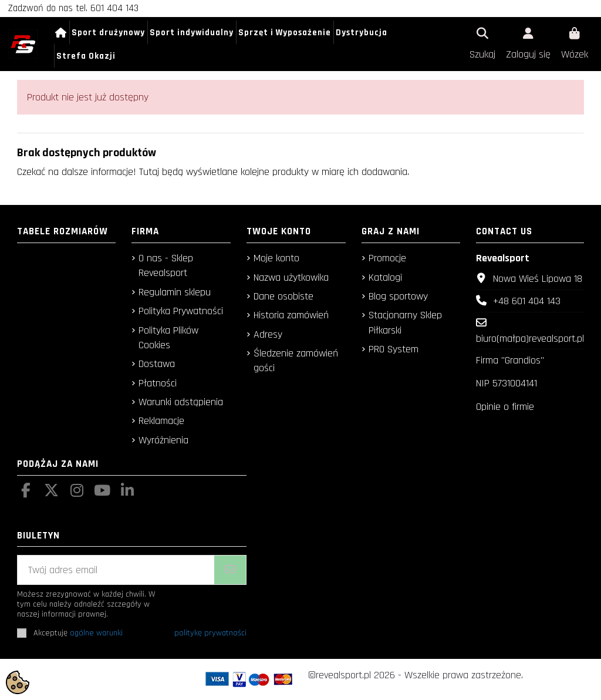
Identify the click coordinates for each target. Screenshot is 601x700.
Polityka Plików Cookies (168, 338)
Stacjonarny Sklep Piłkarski (405, 322)
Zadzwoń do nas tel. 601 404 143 (73, 8)
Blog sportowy (398, 296)
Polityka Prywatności (181, 311)
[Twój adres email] (116, 570)
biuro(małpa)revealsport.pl (530, 339)
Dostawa (157, 364)
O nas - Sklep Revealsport (166, 265)
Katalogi (385, 277)
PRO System (394, 349)
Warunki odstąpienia (181, 402)
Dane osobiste (283, 296)
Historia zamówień (291, 315)
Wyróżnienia (163, 440)
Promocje (387, 258)
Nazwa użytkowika (291, 277)
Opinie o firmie (505, 407)
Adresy (268, 334)
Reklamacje (161, 421)
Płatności (158, 383)
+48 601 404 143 (527, 301)
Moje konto (276, 258)
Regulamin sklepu (175, 292)
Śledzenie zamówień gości (296, 361)
